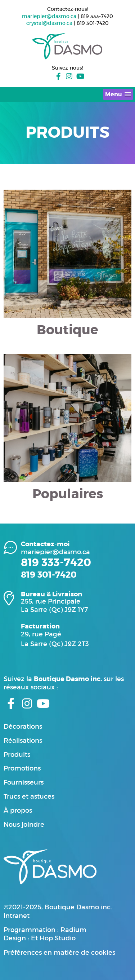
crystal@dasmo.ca (49, 23)
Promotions (22, 768)
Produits (17, 755)
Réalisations (23, 741)
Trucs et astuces (29, 796)
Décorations (23, 727)
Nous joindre (24, 825)
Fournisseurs (24, 782)
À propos (18, 811)
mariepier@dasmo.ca (49, 16)
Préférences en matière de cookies (59, 953)
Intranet (17, 916)
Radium (73, 930)
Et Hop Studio (53, 938)
